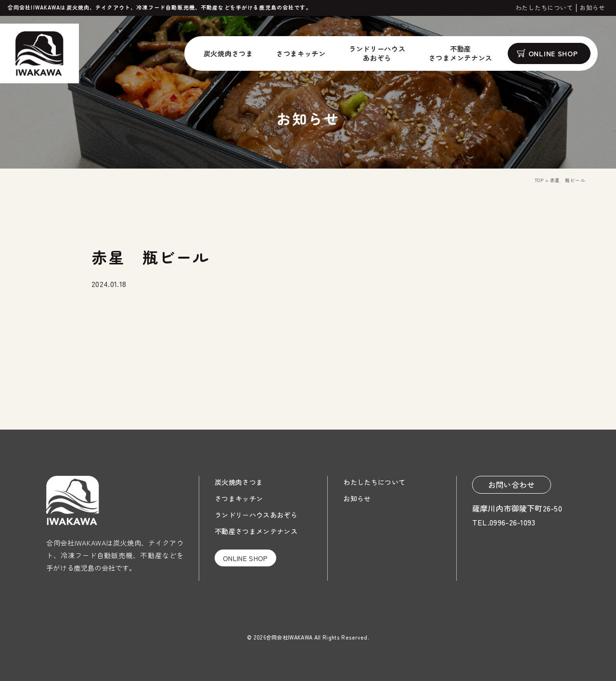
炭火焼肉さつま (228, 53)
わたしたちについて (544, 8)
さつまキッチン (301, 53)
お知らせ (592, 8)
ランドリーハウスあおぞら (256, 515)
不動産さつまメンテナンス (256, 531)
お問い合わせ (512, 485)
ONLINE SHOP (553, 53)
